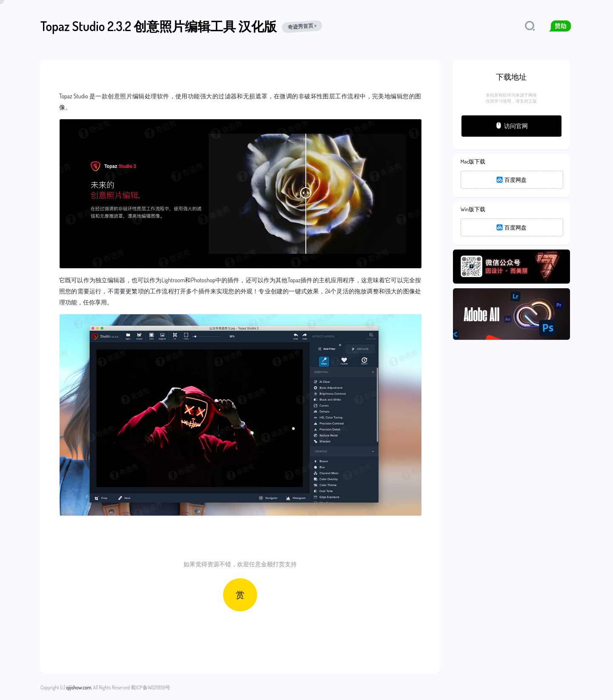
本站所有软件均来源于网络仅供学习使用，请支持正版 (511, 98)
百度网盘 (512, 180)
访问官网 (511, 126)
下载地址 (511, 77)
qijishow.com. (79, 687)
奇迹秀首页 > (302, 26)
